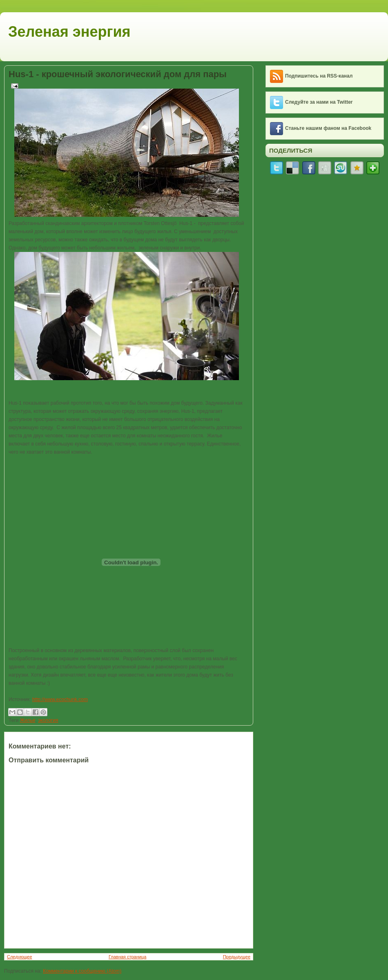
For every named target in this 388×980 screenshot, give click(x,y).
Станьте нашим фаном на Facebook (328, 128)
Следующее (20, 957)
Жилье (28, 720)
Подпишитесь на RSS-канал (319, 76)
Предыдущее (237, 957)
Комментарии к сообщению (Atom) (82, 971)
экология (48, 720)
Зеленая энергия (69, 32)
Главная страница (127, 957)
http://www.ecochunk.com (60, 699)
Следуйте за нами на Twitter (319, 102)
